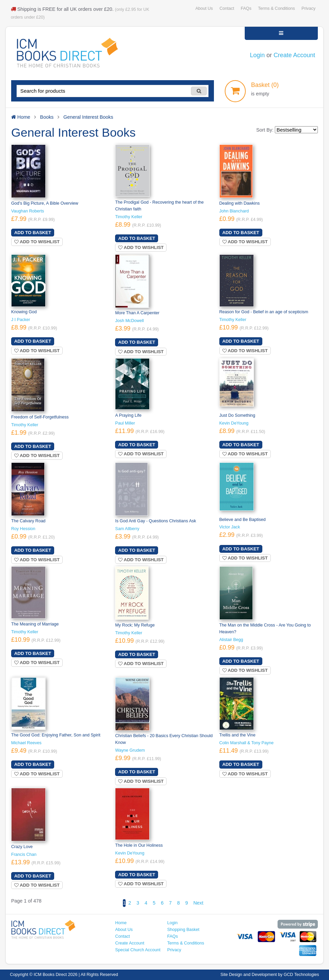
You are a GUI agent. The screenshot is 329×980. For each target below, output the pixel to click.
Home (121, 923)
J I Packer (21, 320)
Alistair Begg (231, 640)
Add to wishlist (37, 242)
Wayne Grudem (130, 750)
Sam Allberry (127, 529)
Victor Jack (230, 527)
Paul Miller (125, 423)
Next (198, 903)
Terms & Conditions (276, 8)
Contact (227, 8)
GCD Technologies (301, 975)
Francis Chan (24, 854)
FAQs (246, 8)
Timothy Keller (129, 217)
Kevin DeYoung (234, 423)
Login (257, 55)
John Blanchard (234, 211)
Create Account (294, 55)
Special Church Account (138, 950)
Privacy (309, 8)
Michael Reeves (26, 743)
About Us (204, 8)
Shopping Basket (183, 930)
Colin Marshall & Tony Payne (247, 743)
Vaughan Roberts (28, 211)
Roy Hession (23, 529)
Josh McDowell (129, 321)
